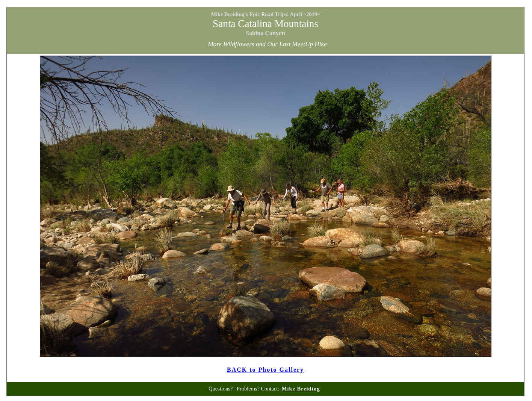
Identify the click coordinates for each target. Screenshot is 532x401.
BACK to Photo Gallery (265, 370)
